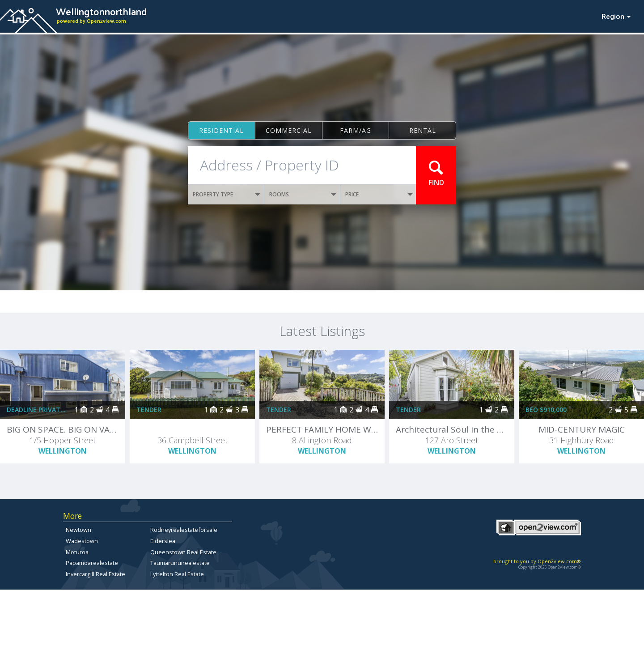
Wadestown (82, 541)
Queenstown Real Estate (183, 552)
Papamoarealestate (92, 563)
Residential (221, 130)
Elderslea (163, 541)
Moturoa (77, 552)
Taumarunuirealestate (180, 563)
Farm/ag (356, 130)
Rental (423, 130)
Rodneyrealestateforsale (184, 530)
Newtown (78, 530)
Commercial (289, 130)
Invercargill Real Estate (95, 574)
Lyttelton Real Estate (177, 574)
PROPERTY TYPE (227, 194)
